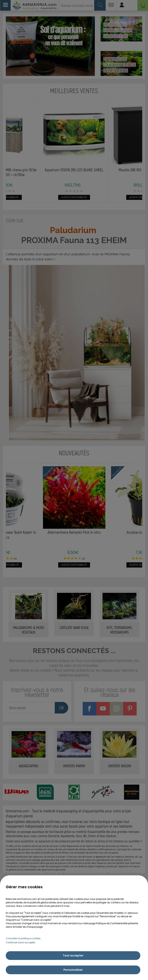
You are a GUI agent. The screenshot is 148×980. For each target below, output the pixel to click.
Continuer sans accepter (20, 942)
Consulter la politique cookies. (23, 938)
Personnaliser (73, 970)
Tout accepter (73, 955)
